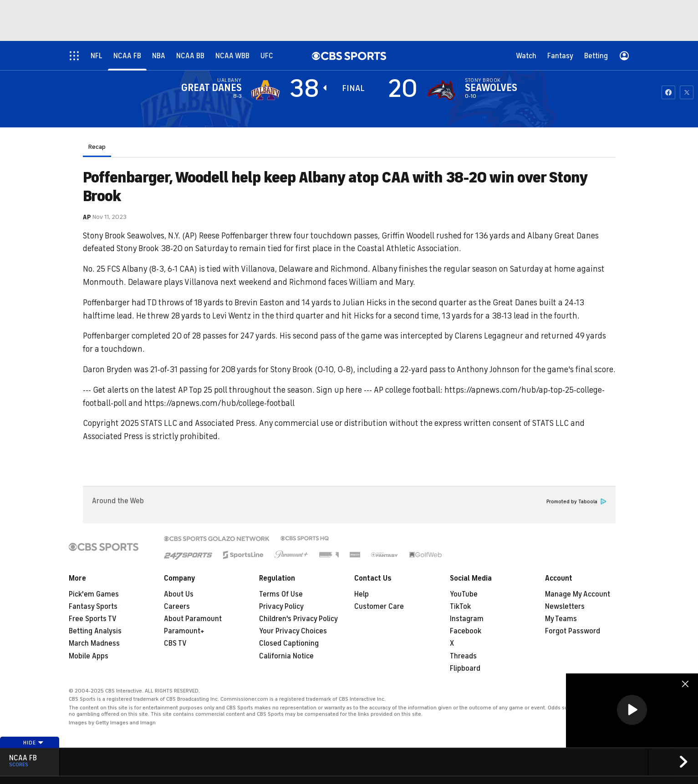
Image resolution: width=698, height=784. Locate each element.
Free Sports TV (93, 619)
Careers (177, 607)
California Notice (286, 656)
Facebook (466, 631)
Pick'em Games (94, 594)
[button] (632, 710)
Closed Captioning (289, 643)
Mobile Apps (89, 656)
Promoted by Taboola (576, 502)
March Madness (94, 643)
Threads (463, 656)
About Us (179, 594)
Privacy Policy (281, 607)
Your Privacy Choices (293, 631)
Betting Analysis (95, 631)
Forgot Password (573, 631)
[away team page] (265, 90)
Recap (97, 147)
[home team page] (441, 90)
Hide (33, 743)
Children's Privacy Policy (298, 619)
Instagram (467, 619)
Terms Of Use (281, 594)
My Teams (561, 619)
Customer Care (379, 607)
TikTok (460, 607)
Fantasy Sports (93, 607)
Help (362, 594)
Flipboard (465, 668)
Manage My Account (578, 594)
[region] (632, 711)
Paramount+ (184, 631)
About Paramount (193, 619)
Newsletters (565, 607)
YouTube (464, 594)
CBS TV (175, 643)
